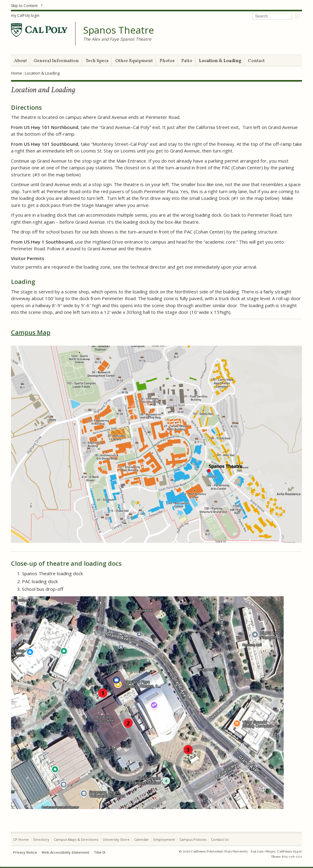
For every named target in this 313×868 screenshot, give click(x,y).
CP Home (21, 839)
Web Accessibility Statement (65, 852)
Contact (256, 61)
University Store (116, 839)
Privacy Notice (25, 852)
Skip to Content (24, 6)
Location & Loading (220, 61)
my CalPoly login (25, 15)
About (20, 61)
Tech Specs (97, 61)
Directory (41, 839)
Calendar (142, 839)
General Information (56, 61)
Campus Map (31, 332)
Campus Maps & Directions (76, 839)
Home (17, 73)
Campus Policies (193, 839)
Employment (164, 839)
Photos (167, 61)
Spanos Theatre (119, 30)
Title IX (100, 852)
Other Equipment (134, 61)
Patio (187, 61)
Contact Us (220, 839)
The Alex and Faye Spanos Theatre (117, 39)
